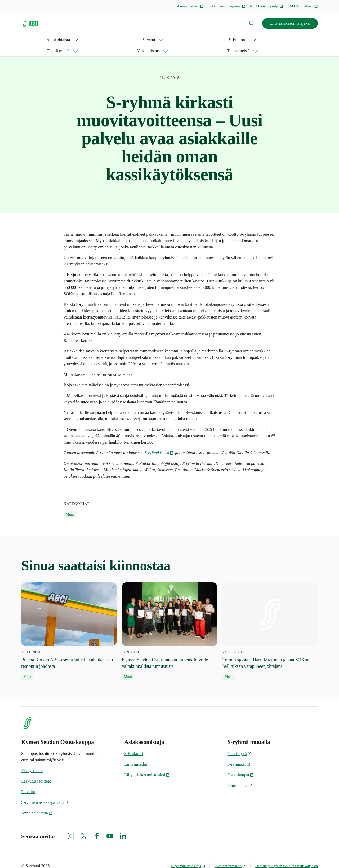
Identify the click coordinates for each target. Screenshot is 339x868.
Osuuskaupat (241, 764)
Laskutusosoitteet (36, 770)
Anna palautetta (37, 802)
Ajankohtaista (33, 40)
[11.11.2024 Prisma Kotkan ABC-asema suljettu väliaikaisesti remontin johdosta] (69, 620)
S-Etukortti (100, 40)
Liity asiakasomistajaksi (290, 23)
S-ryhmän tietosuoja (188, 855)
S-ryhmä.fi (239, 753)
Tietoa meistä (214, 40)
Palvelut (68, 40)
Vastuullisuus (175, 40)
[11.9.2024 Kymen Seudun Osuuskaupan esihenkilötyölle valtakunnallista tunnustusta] (169, 620)
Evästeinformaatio (230, 855)
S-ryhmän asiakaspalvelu (45, 791)
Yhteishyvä (240, 742)
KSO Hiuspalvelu (303, 6)
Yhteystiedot (32, 759)
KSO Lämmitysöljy (266, 6)
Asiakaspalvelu (190, 6)
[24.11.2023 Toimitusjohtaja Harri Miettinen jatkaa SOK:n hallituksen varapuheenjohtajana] (270, 620)
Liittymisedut (136, 753)
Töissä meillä (136, 40)
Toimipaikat (240, 774)
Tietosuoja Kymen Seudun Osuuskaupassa (286, 855)
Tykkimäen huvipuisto (227, 6)
